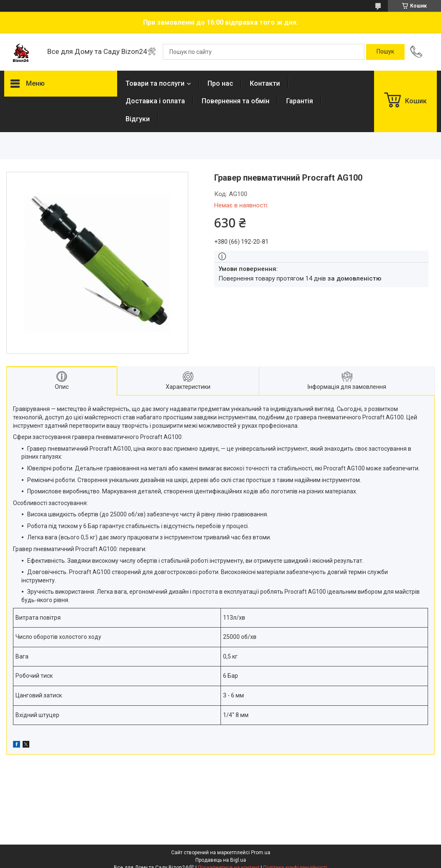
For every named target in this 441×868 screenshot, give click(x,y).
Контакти (265, 83)
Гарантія (300, 101)
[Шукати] (385, 52)
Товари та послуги (155, 83)
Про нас (220, 83)
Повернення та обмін (236, 101)
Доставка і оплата (155, 101)
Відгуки (138, 119)
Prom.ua (261, 853)
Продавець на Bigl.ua (221, 860)
